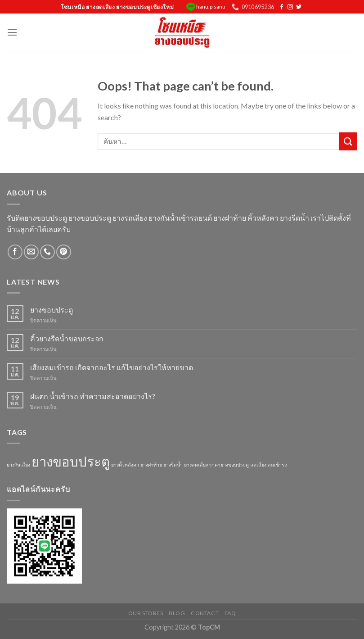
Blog (177, 613)
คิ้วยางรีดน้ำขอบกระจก (67, 338)
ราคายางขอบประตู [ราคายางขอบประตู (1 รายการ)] (229, 465)
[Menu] (12, 32)
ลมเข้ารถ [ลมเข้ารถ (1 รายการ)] (277, 465)
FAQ (230, 613)
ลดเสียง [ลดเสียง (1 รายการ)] (258, 465)
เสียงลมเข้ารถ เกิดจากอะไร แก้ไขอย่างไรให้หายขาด (112, 367)
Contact (205, 613)
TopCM (209, 627)
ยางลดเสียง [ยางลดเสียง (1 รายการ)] (196, 465)
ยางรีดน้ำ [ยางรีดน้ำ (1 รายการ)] (173, 465)
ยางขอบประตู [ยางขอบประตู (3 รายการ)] (71, 461)
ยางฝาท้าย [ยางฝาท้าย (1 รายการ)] (151, 465)
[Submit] (348, 141)
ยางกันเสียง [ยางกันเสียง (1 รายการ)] (18, 465)
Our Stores (146, 613)
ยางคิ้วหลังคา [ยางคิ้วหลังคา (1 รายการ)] (125, 465)
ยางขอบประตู (52, 310)
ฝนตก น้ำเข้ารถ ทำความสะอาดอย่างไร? (93, 396)
